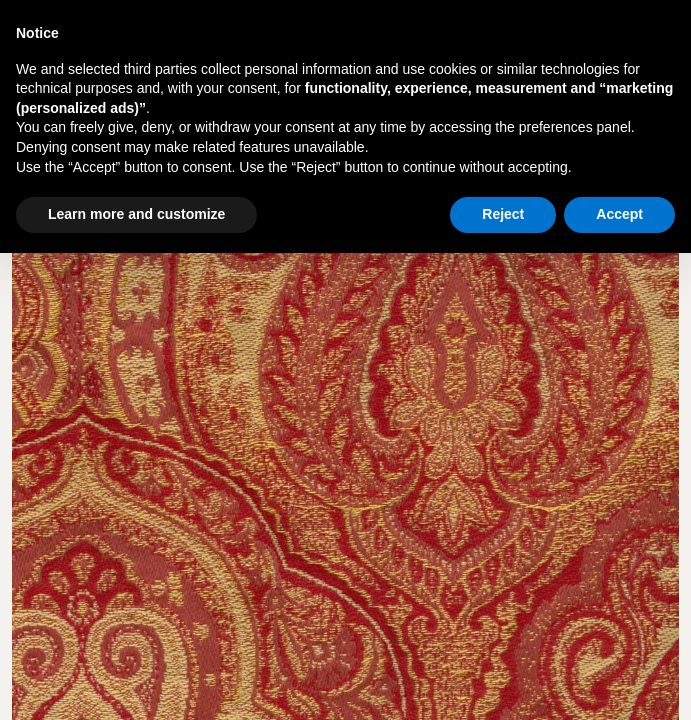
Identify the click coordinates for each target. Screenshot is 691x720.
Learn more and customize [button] (136, 214)
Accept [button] (619, 214)
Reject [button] (503, 214)
